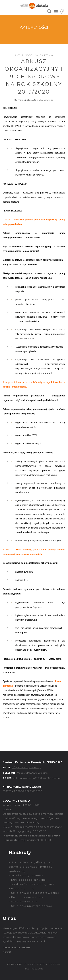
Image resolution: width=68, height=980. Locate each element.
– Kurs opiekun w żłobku (27, 897)
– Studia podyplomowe (26, 875)
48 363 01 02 (24, 773)
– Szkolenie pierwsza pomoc (30, 906)
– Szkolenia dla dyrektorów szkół (34, 893)
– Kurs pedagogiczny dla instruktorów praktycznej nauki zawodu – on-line (32, 884)
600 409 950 (40, 773)
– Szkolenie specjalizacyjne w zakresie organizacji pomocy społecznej (31, 867)
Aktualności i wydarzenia (34, 55)
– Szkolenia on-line (23, 902)
